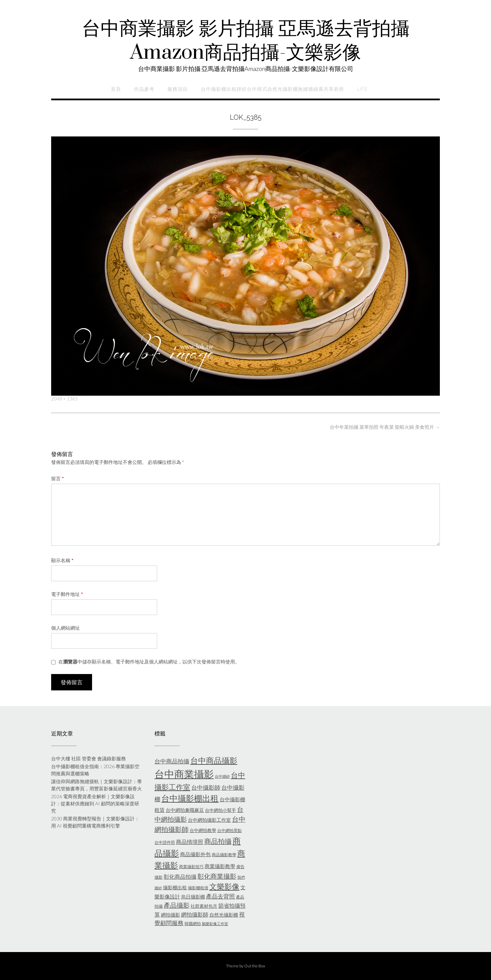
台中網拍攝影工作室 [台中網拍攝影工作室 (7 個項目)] (209, 820)
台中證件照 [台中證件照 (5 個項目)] (165, 842)
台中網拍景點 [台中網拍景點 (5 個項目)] (229, 830)
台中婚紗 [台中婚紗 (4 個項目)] (222, 776)
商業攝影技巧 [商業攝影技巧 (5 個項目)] (191, 867)
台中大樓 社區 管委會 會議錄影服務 (88, 758)
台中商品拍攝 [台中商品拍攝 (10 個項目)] (172, 761)
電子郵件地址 (67, 594)
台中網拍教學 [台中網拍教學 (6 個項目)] (203, 830)
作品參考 (144, 89)
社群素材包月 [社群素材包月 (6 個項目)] (204, 906)
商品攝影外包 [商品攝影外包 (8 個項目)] (195, 854)
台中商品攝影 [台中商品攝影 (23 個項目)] (214, 760)
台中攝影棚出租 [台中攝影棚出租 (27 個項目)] (190, 798)
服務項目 (178, 89)
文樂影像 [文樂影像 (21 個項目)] (224, 886)
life (362, 89)
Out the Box (255, 966)
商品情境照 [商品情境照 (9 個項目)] (190, 842)
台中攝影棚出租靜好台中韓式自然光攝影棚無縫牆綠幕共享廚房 (272, 89)
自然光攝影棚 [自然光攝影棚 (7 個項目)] (224, 915)
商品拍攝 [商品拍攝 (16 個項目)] (218, 841)
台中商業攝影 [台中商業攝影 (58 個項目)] (184, 774)
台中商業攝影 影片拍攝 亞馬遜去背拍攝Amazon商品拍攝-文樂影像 (246, 41)
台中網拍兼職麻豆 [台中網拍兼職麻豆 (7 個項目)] (185, 810)
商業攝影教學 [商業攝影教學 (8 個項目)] (220, 866)
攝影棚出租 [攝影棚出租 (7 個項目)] (175, 887)
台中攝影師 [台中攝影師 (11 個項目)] (206, 787)
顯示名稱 (62, 560)
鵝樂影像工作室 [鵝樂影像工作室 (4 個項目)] (215, 924)
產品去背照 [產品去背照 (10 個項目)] (220, 896)
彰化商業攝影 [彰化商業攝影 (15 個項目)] (217, 876)
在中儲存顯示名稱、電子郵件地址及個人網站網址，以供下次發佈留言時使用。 (149, 662)
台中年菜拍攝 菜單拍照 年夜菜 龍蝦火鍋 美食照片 (385, 427)
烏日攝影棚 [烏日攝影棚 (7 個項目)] (193, 897)
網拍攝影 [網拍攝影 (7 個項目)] (170, 915)
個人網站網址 (65, 628)
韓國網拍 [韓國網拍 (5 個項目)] (193, 924)
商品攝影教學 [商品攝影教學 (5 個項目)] (224, 855)
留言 (58, 478)
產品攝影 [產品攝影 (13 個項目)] (177, 905)
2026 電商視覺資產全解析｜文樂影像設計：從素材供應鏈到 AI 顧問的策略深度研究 (95, 803)
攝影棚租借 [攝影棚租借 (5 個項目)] (198, 888)
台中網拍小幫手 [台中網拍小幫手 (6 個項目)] (220, 810)
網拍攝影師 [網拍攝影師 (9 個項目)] (195, 914)
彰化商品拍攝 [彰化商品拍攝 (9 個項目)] (180, 876)
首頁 (116, 89)
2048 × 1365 (64, 399)
